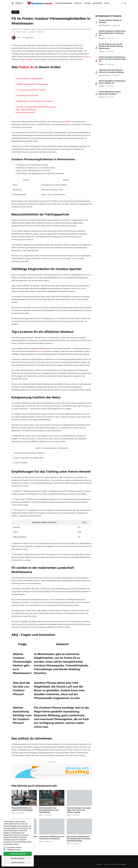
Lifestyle (78, 3)
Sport (107, 3)
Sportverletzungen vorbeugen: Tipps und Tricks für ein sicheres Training (79, 798)
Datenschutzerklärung (119, 864)
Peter (16, 38)
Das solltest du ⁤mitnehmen (26, 113)
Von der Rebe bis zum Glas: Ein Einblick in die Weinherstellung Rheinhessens (111, 46)
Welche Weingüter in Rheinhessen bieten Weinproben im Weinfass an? (112, 33)
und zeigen (28, 59)
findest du (26, 67)
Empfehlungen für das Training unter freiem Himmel (34, 101)
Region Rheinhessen (64, 3)
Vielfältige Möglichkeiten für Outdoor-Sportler (32, 84)
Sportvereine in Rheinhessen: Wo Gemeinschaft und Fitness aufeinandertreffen (79, 826)
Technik (87, 3)
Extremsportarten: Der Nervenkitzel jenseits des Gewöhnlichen (52, 798)
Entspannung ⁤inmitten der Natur (27, 96)
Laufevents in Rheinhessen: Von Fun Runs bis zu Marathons (52, 826)
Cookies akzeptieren (18, 854)
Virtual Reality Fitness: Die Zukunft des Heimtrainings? (24, 798)
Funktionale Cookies (14, 850)
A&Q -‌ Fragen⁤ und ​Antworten (26, 110)
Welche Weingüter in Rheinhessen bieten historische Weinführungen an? (112, 59)
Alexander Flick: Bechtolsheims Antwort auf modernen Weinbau (111, 71)
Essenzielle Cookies (14, 847)
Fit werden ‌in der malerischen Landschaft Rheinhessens (36, 107)
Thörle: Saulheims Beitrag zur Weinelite (110, 21)
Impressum (108, 864)
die (74, 45)
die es (86, 57)
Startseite (99, 864)
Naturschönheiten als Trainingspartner (30, 79)
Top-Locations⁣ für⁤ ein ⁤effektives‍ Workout (31, 90)
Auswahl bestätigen (18, 858)
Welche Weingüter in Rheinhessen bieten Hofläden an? (112, 82)
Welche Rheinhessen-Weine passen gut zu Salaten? (110, 93)
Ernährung (97, 3)
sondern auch (69, 122)
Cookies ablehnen (18, 862)
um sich (41, 351)
